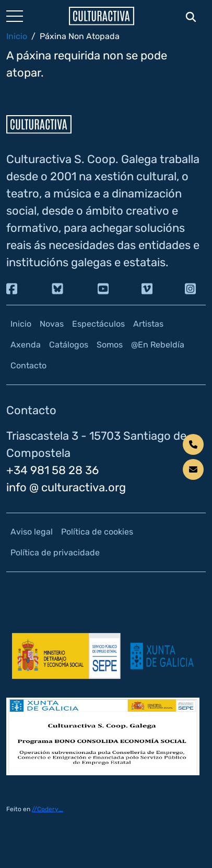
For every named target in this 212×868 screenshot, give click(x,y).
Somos (110, 345)
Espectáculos (98, 324)
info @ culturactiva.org (66, 487)
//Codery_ (48, 809)
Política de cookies (97, 532)
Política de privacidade (55, 553)
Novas (52, 324)
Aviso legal (32, 532)
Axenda (26, 345)
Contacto (28, 365)
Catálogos (69, 345)
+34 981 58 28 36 (52, 470)
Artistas (148, 324)
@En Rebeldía (158, 345)
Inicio (17, 36)
